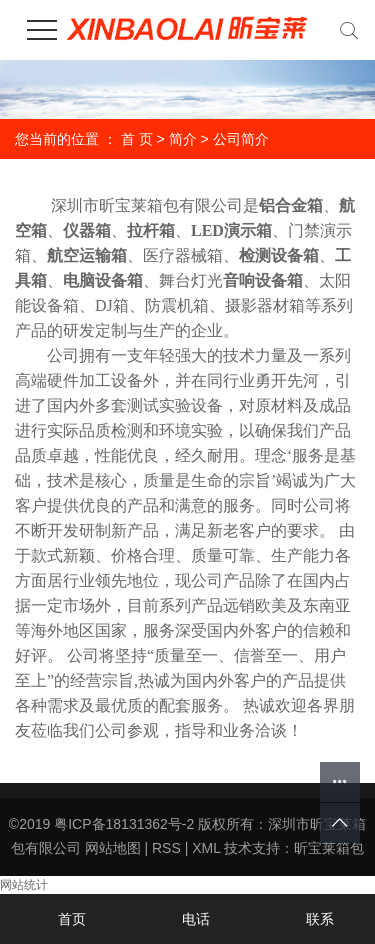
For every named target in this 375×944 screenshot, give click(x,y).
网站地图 (113, 848)
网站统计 (24, 885)
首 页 (137, 139)
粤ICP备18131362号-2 (124, 824)
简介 (183, 139)
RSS (166, 848)
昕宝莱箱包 (329, 848)
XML (206, 848)
